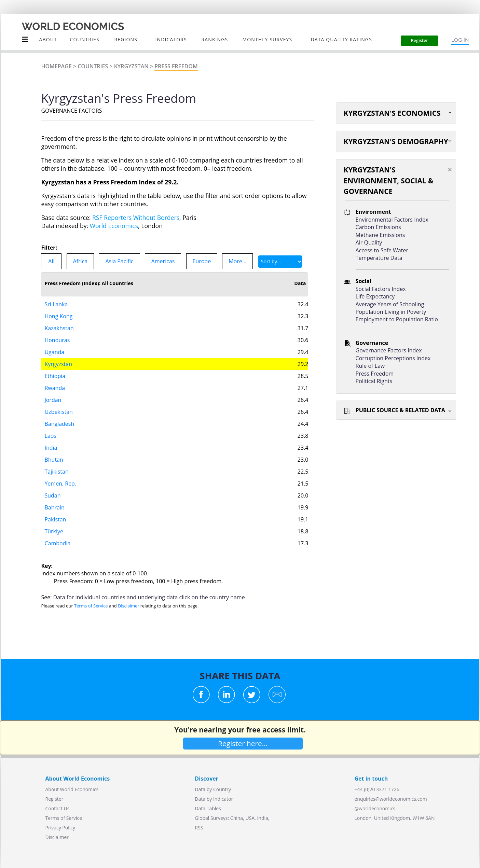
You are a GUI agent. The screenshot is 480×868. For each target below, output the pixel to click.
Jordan (53, 400)
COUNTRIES (85, 39)
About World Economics (72, 789)
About (48, 39)
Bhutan (54, 460)
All (51, 261)
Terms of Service (91, 606)
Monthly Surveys (268, 39)
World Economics (114, 226)
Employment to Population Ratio (397, 319)
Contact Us (58, 808)
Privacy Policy (60, 828)
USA (250, 818)
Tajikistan (56, 472)
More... (237, 261)
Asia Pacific (119, 261)
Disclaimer (129, 606)
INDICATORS (171, 39)
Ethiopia (55, 376)
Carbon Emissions (378, 227)
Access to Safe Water (382, 250)
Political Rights (374, 381)
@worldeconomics (375, 808)
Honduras (57, 340)
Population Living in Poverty (391, 312)
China (237, 818)
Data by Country (213, 789)
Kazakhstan (59, 328)
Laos (50, 436)
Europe (202, 261)
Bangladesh (59, 424)
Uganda (54, 352)
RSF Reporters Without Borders (136, 218)
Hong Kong (58, 316)
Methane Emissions (380, 235)
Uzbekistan (58, 412)
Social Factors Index (381, 289)
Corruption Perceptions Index (393, 358)
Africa (80, 261)
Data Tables (208, 808)
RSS (199, 828)
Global (202, 818)
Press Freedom (176, 66)
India (51, 448)
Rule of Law (370, 366)
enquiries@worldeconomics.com (391, 799)
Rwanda (55, 388)
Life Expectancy (375, 296)
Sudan (52, 495)
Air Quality (369, 242)
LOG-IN (460, 40)
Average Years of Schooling (390, 304)
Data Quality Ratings (341, 39)
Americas (163, 261)
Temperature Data (379, 258)
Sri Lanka (56, 304)
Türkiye (54, 531)
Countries (93, 66)
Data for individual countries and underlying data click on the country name (149, 597)
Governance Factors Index (389, 350)
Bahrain (54, 507)
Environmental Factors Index (392, 220)
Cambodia (57, 543)
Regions (126, 39)
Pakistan (55, 519)
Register (54, 799)
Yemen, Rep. (60, 484)
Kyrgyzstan (131, 66)
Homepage (56, 66)
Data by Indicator (214, 799)
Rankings (215, 39)
